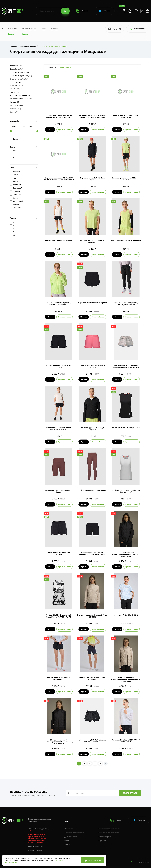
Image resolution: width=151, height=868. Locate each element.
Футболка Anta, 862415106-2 (126, 615)
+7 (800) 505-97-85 (143, 862)
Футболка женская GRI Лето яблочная (92, 241)
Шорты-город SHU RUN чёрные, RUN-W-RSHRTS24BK (92, 741)
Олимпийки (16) (16, 89)
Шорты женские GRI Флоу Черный (92, 303)
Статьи (43, 29)
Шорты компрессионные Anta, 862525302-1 (92, 678)
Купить (50, 130)
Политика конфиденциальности (109, 829)
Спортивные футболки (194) (21, 76)
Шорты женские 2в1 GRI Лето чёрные (92, 179)
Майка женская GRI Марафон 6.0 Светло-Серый (126, 491)
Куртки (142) (15, 92)
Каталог (82, 11)
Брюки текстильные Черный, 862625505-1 (126, 116)
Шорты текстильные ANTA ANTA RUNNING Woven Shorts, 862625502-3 (59, 179)
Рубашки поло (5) (17, 85)
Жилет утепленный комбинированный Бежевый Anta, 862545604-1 (126, 679)
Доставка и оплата (29, 29)
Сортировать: (51, 67)
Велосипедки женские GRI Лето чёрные (126, 179)
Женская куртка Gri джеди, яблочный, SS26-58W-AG (59, 304)
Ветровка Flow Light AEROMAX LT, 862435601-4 (126, 741)
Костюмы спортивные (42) (20, 95)
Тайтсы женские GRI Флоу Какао (92, 490)
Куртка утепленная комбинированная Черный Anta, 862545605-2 (126, 554)
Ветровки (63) (15, 109)
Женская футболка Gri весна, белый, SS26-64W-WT (59, 429)
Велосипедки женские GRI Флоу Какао (59, 491)
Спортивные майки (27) (19, 79)
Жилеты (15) (15, 102)
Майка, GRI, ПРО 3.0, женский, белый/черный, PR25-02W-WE (59, 616)
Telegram (104, 11)
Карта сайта (103, 841)
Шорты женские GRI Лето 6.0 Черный (59, 366)
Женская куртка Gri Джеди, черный (92, 429)
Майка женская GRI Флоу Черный (126, 428)
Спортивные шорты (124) (20, 72)
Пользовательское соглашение (109, 833)
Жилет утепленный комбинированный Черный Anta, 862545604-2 (59, 742)
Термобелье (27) (16, 69)
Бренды (11, 34)
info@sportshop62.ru (35, 850)
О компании (13, 29)
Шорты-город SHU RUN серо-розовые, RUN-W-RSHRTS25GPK (126, 366)
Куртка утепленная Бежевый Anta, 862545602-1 (92, 616)
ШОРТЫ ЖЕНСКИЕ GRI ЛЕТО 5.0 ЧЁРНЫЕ (59, 553)
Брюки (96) (14, 112)
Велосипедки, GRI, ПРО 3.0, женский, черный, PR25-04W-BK (92, 553)
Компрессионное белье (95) (21, 99)
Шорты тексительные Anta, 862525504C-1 (59, 678)
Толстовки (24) (16, 66)
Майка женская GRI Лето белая (59, 240)
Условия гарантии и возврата (74, 833)
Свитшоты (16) (16, 82)
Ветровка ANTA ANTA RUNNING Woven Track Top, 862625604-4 (92, 116)
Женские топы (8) (17, 105)
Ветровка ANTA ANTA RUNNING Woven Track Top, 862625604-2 (59, 116)
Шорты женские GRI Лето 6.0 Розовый (92, 366)
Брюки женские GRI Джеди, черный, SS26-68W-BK (126, 304)
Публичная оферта (105, 837)
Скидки (25, 34)
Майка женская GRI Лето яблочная (126, 240)
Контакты (55, 29)
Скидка (14, 139)
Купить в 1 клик (64, 130)
